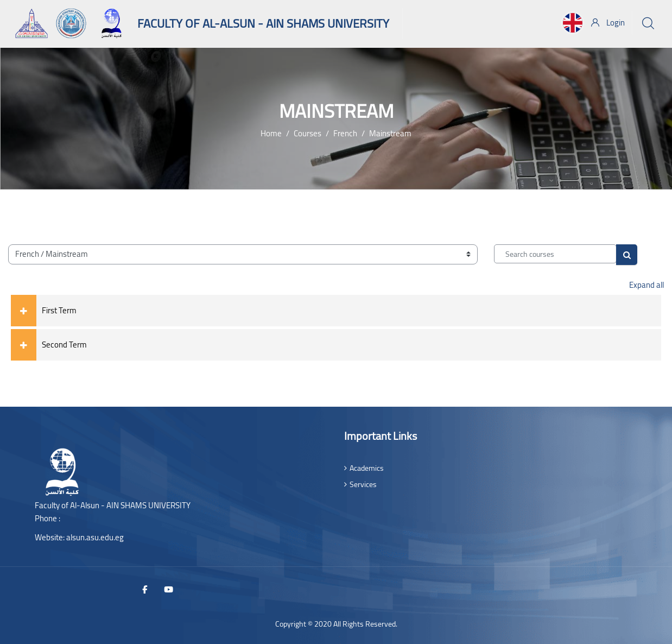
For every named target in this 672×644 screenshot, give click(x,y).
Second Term (64, 345)
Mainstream (390, 133)
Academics (367, 468)
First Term (59, 310)
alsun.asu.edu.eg (95, 537)
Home (271, 133)
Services (363, 484)
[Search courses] (555, 254)
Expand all (646, 285)
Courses (308, 133)
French (345, 133)
